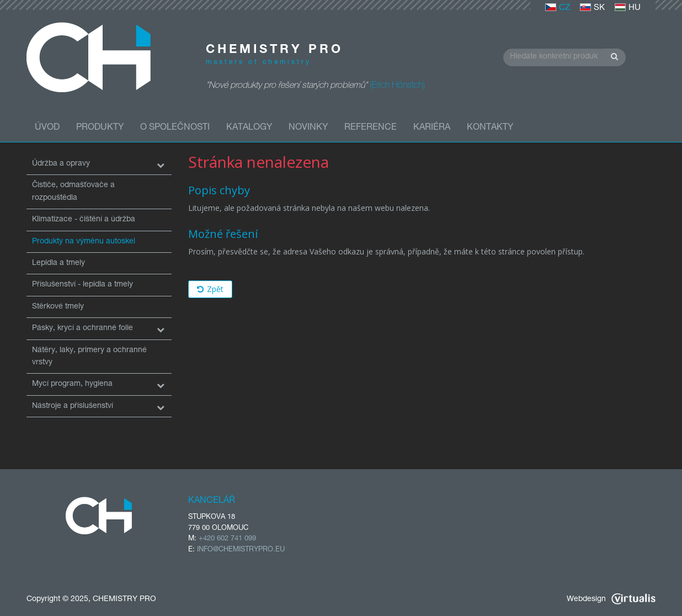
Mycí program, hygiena (72, 384)
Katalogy (249, 128)
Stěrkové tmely (58, 307)
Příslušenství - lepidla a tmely (82, 285)
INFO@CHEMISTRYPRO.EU (241, 550)
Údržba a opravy (61, 164)
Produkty (100, 128)
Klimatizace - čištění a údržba (84, 220)
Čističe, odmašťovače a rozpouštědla (73, 192)
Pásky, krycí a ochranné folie (82, 328)
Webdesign (611, 599)
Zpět (210, 289)
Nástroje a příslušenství (73, 406)
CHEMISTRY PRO (124, 599)
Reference (371, 128)
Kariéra (432, 128)
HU (628, 8)
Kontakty (490, 128)
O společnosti (175, 128)
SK (592, 8)
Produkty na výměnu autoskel (84, 242)
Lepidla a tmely (58, 263)
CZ (558, 8)
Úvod (47, 128)
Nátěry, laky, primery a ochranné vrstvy (89, 357)
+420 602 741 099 (227, 539)
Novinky (308, 128)
